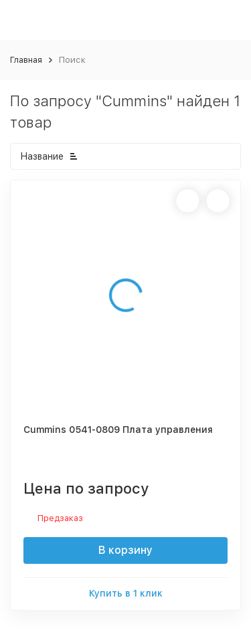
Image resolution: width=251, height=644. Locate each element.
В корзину (125, 550)
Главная (26, 60)
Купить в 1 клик (126, 593)
